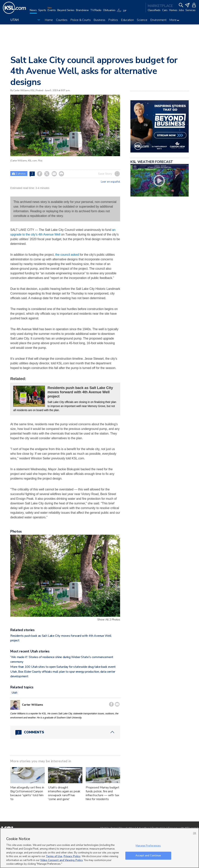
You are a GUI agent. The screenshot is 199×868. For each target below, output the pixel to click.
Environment (158, 20)
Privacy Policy (72, 856)
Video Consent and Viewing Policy (62, 860)
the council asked (67, 255)
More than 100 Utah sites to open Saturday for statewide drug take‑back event (63, 667)
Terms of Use (54, 856)
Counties (62, 20)
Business (99, 20)
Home (49, 20)
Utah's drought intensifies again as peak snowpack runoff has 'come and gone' (64, 793)
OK (195, 833)
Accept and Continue (148, 855)
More (174, 20)
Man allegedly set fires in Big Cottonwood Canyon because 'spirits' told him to (27, 793)
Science (142, 20)
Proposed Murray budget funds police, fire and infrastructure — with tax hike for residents (103, 793)
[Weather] (122, 12)
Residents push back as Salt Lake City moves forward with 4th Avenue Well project (80, 392)
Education (127, 20)
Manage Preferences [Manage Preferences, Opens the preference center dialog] (148, 846)
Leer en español (110, 182)
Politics (113, 20)
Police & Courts (81, 20)
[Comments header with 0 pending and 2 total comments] (65, 732)
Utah (14, 693)
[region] (99, 848)
